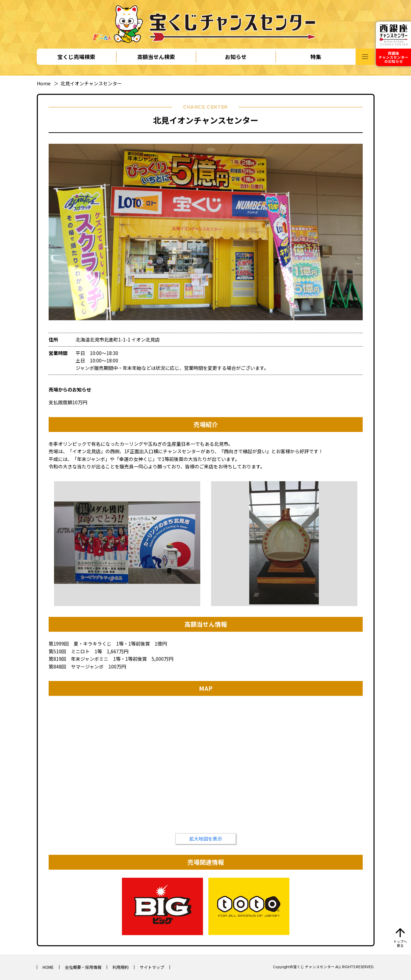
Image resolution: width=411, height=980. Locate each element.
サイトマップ (152, 967)
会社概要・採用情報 (83, 967)
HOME (48, 967)
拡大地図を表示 (206, 839)
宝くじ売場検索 (76, 57)
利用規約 (121, 967)
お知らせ (236, 57)
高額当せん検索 (156, 57)
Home (44, 83)
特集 (316, 57)
